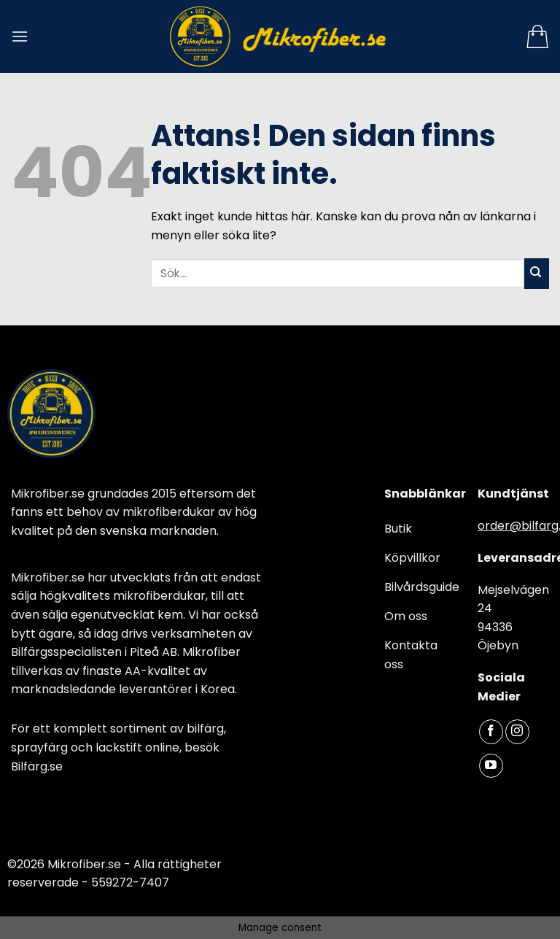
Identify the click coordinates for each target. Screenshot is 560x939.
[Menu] (20, 36)
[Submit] (537, 274)
